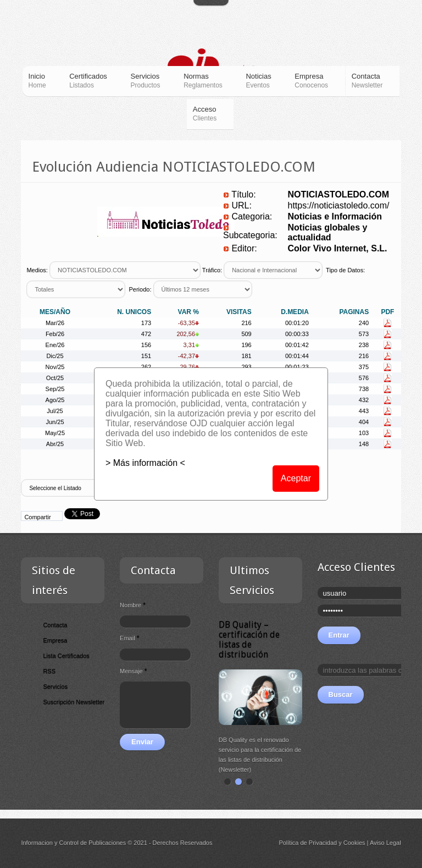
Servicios (55, 686)
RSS (49, 671)
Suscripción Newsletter (74, 702)
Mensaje (133, 671)
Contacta (55, 625)
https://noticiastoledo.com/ (338, 205)
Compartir (37, 517)
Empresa (55, 640)
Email (129, 638)
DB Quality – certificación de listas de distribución (249, 639)
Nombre (133, 605)
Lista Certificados (66, 656)
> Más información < (145, 463)
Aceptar (296, 478)
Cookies (354, 843)
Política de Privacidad (308, 843)
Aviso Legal (385, 843)
